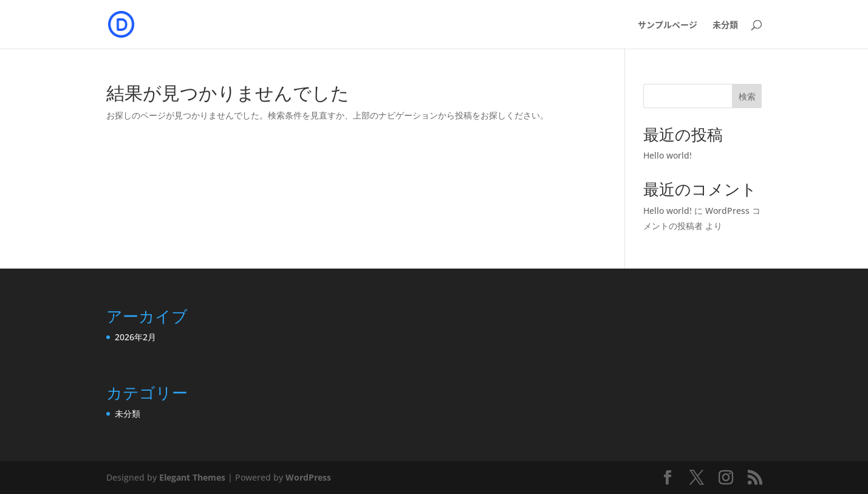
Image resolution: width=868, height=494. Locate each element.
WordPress (308, 477)
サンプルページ (668, 25)
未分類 (725, 25)
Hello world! (668, 155)
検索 (747, 96)
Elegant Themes (192, 477)
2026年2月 (135, 337)
